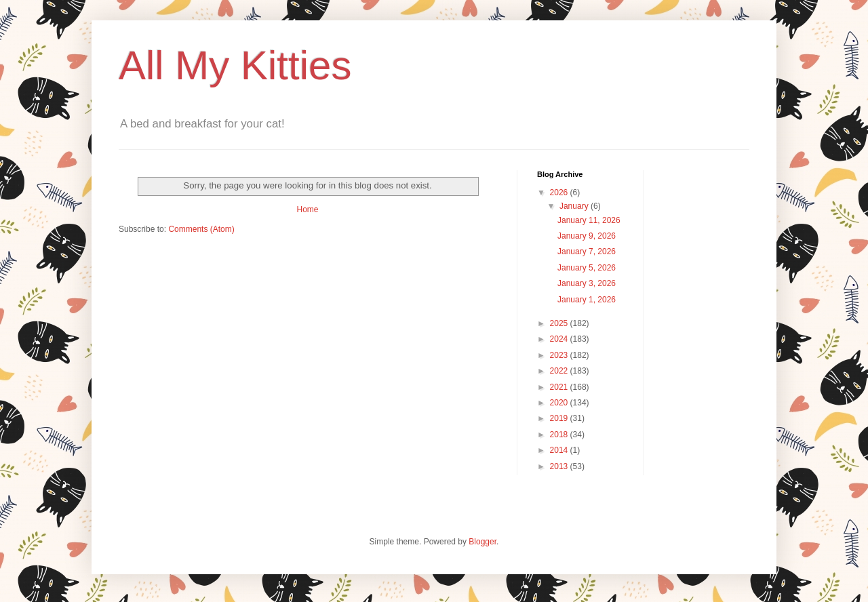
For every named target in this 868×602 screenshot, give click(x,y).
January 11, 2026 (589, 220)
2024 (560, 339)
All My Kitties (235, 65)
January (575, 206)
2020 (560, 403)
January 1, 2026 (587, 300)
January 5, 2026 (587, 268)
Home (307, 209)
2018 (560, 435)
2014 (560, 450)
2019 (560, 418)
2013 (560, 466)
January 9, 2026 (587, 236)
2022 (560, 371)
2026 (560, 193)
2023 (560, 355)
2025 (560, 323)
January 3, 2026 (587, 283)
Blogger (482, 542)
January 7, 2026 (587, 252)
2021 (560, 387)
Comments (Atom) (201, 229)
